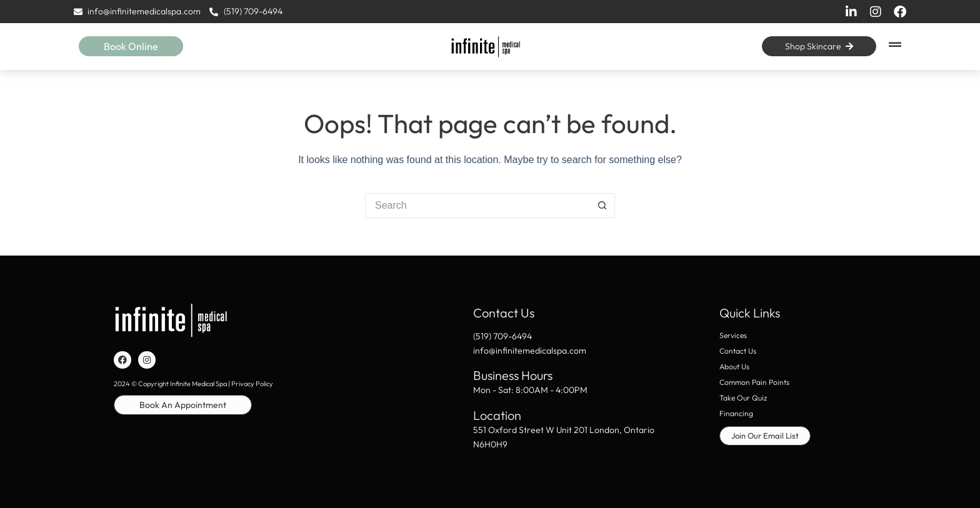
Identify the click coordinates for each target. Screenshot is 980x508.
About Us (734, 366)
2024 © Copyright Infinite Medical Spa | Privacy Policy (193, 384)
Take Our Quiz (743, 398)
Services (733, 335)
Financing (736, 413)
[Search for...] (477, 206)
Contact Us (738, 351)
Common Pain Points (754, 382)
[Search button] (602, 206)
